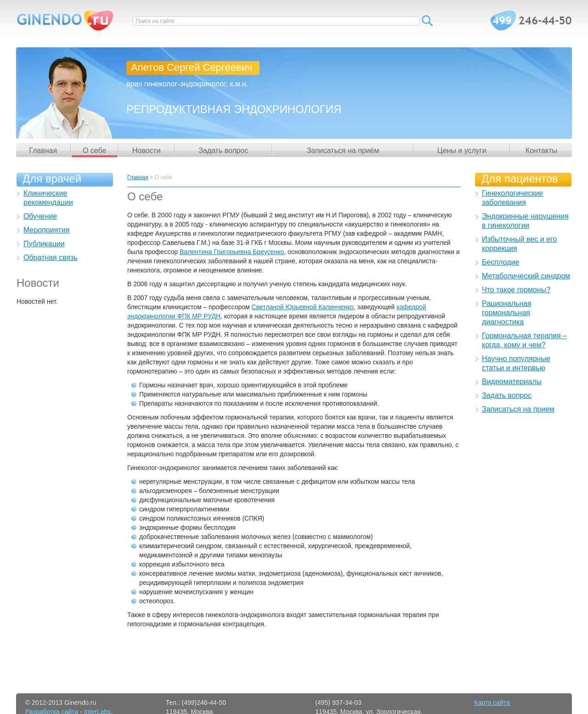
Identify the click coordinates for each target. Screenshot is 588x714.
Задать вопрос (223, 150)
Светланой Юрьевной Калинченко (303, 307)
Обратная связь (51, 258)
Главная (43, 150)
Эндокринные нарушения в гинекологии (525, 221)
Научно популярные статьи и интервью (516, 363)
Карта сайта (492, 703)
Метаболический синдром (526, 276)
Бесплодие (500, 262)
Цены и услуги (462, 150)
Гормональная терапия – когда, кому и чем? (524, 340)
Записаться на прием (518, 409)
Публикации (44, 244)
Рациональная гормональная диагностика (507, 313)
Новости (147, 150)
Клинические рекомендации (48, 198)
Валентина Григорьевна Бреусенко (232, 252)
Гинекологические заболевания (512, 198)
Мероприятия (46, 230)
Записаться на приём (343, 150)
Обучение (40, 216)
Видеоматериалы (512, 382)
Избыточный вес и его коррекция (519, 244)
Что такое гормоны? (516, 290)
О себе (95, 150)
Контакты (541, 150)
